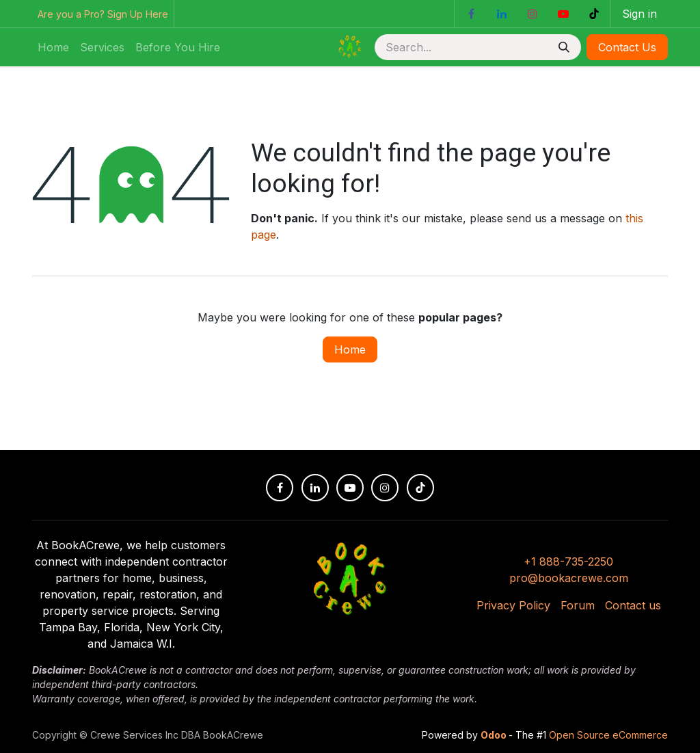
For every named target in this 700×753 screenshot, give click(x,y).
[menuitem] (53, 47)
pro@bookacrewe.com (569, 578)
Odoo (495, 735)
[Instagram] (533, 14)
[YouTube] (563, 14)
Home (350, 349)
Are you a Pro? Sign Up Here (103, 14)
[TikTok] (594, 14)
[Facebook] (471, 14)
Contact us (633, 605)
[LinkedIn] (502, 14)
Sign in (640, 14)
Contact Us (627, 47)
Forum (578, 605)
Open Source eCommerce (608, 735)
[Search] (564, 47)
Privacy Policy (513, 605)
